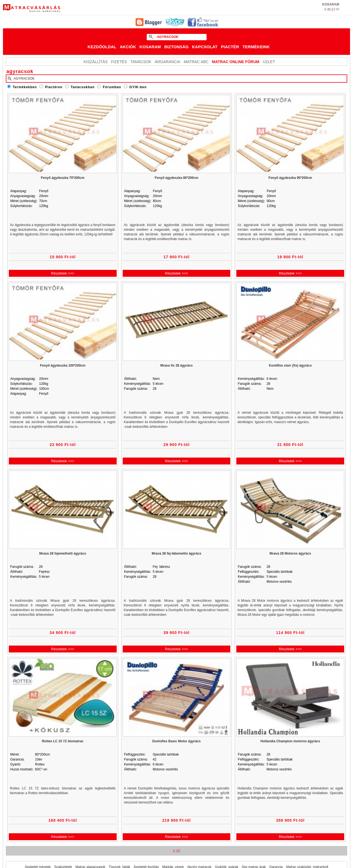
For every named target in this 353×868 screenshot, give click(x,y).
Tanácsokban (83, 87)
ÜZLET (269, 62)
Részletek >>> (63, 273)
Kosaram (150, 47)
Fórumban (112, 87)
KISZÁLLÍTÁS (96, 62)
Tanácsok (141, 62)
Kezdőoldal (102, 47)
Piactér (230, 47)
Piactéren (54, 87)
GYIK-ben (138, 87)
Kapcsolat (205, 47)
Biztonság (176, 47)
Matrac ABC (196, 62)
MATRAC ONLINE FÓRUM (236, 62)
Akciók (128, 47)
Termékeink (256, 47)
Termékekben (25, 87)
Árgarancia (168, 62)
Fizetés (119, 62)
